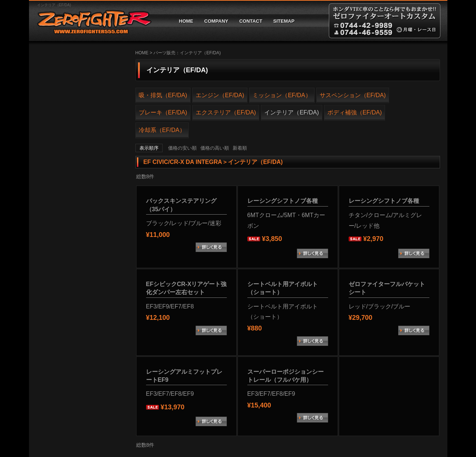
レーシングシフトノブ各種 (283, 201)
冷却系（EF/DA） (162, 130)
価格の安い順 (182, 148)
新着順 (240, 148)
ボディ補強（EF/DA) (355, 112)
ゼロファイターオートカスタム (91, 21)
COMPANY (216, 21)
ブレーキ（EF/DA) (163, 112)
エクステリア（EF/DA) (226, 112)
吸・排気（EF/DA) (163, 95)
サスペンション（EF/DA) (353, 95)
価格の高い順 (215, 148)
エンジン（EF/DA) (220, 95)
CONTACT (251, 21)
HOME (186, 21)
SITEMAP (284, 21)
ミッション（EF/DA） (282, 95)
